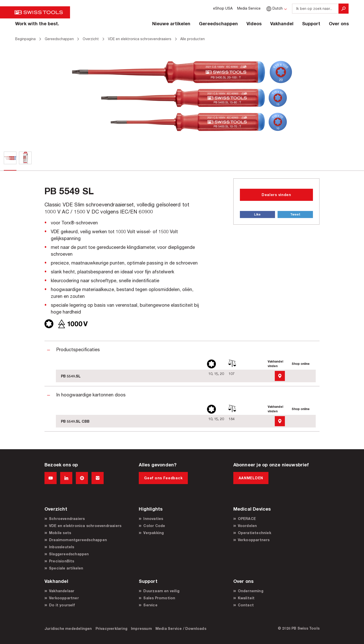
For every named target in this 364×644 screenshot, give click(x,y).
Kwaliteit (246, 598)
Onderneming (251, 591)
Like (257, 214)
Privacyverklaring (111, 628)
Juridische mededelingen (68, 628)
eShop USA (223, 8)
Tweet (295, 214)
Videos (254, 23)
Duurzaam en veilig (161, 591)
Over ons (339, 23)
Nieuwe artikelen (171, 23)
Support (311, 23)
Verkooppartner (64, 598)
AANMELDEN (251, 478)
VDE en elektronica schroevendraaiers (85, 526)
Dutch (274, 8)
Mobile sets (60, 533)
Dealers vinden (276, 195)
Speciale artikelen (66, 568)
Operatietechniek (255, 533)
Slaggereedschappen (69, 554)
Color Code (154, 526)
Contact (246, 605)
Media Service (249, 8)
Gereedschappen (218, 23)
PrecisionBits (62, 561)
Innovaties (153, 519)
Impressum (141, 628)
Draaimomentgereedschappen (78, 540)
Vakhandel (282, 23)
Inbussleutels (62, 547)
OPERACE (247, 519)
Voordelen (247, 526)
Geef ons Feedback (163, 478)
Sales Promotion (159, 598)
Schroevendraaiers (67, 519)
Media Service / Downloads (181, 628)
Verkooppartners (254, 540)
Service (150, 605)
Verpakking (154, 533)
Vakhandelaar (62, 591)
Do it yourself (62, 605)
